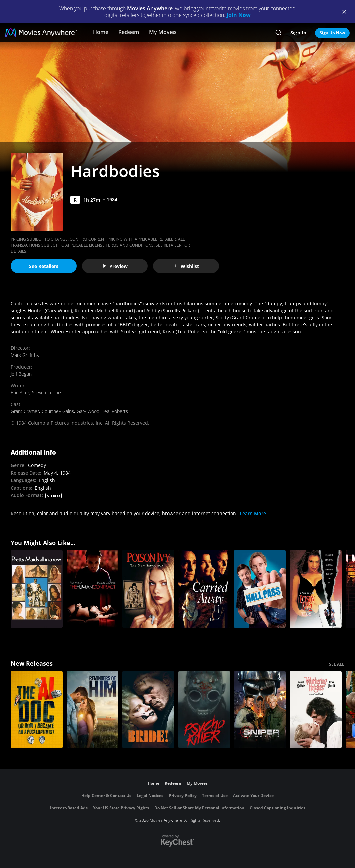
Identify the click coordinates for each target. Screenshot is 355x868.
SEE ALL (337, 664)
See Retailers (44, 266)
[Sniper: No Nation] (260, 710)
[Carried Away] (204, 589)
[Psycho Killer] (204, 710)
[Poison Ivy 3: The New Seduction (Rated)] (148, 589)
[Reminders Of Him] (92, 710)
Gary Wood (88, 411)
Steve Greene (46, 392)
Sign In (298, 33)
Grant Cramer (25, 411)
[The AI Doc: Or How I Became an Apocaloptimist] (37, 710)
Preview (115, 266)
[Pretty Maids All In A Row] (37, 589)
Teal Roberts (115, 411)
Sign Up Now (332, 33)
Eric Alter (20, 392)
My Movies (163, 32)
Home (101, 32)
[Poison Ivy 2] (316, 589)
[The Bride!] (148, 710)
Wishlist (186, 266)
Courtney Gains (58, 411)
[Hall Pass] (260, 589)
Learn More (253, 513)
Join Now (239, 15)
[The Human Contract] (92, 589)
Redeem (129, 32)
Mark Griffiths (25, 355)
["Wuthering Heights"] (316, 710)
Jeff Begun (21, 374)
